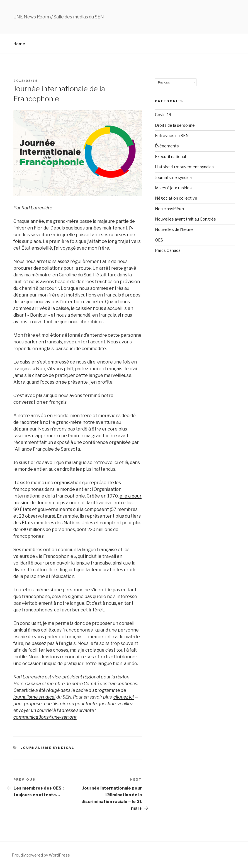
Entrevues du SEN (172, 136)
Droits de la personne (175, 125)
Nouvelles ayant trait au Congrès (185, 219)
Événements (167, 146)
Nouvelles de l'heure (174, 229)
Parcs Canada (168, 250)
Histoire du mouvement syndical (185, 167)
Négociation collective (176, 198)
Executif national (170, 156)
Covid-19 (163, 115)
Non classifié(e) (169, 209)
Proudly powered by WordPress (41, 855)
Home (19, 44)
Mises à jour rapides (173, 188)
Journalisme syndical (48, 748)
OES (159, 240)
